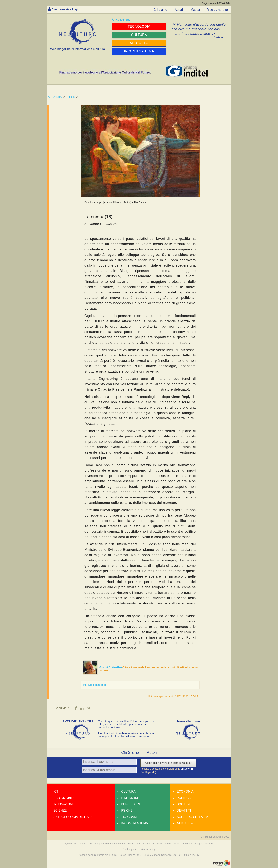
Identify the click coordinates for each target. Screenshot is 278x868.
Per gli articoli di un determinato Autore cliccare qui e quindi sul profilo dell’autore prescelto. (126, 735)
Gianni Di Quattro (111, 667)
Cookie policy (130, 849)
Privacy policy (147, 849)
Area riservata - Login (66, 9)
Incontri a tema (134, 823)
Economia (185, 792)
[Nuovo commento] (94, 685)
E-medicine (130, 798)
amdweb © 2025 (221, 837)
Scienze (60, 811)
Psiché (127, 811)
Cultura (128, 792)
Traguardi (130, 817)
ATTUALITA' (55, 97)
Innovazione (64, 804)
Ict (56, 792)
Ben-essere (131, 804)
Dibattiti (184, 811)
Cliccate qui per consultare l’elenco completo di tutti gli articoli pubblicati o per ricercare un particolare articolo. (126, 724)
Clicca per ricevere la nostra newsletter (168, 763)
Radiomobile (64, 798)
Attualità (185, 823)
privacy (185, 769)
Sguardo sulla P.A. (193, 817)
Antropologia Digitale (73, 817)
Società (183, 804)
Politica (71, 97)
